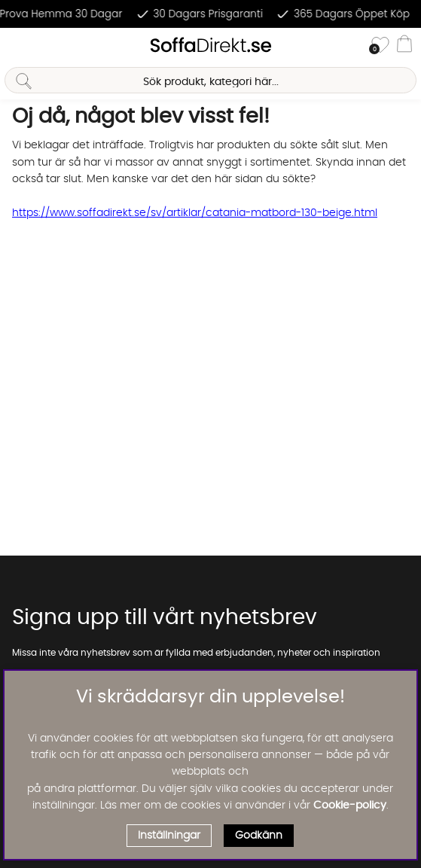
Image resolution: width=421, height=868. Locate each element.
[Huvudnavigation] (17, 46)
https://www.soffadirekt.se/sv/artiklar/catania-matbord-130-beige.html (195, 213)
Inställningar (169, 836)
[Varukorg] (404, 46)
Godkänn (259, 836)
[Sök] (210, 80)
